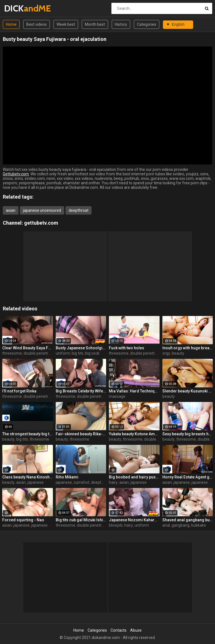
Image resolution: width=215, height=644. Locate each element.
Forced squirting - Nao (23, 520)
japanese (36, 482)
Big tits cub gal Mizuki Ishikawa (81, 520)
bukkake (199, 525)
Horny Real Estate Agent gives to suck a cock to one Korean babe (188, 477)
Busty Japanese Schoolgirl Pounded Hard (81, 348)
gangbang (181, 525)
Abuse (136, 630)
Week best (66, 24)
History (121, 24)
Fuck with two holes (127, 348)
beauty (178, 353)
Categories (147, 24)
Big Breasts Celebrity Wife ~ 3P (81, 391)
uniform (63, 353)
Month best (95, 24)
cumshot (81, 482)
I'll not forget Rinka (19, 391)
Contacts (119, 630)
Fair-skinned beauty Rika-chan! (81, 434)
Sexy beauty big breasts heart (188, 434)
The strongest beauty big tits (28, 434)
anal (166, 525)
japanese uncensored (42, 210)
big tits (78, 353)
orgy (166, 353)
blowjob (116, 525)
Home (11, 24)
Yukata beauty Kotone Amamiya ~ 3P (134, 434)
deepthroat (79, 210)
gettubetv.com (41, 223)
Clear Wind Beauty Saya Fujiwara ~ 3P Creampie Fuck (28, 348)
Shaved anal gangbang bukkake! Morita (188, 520)
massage (117, 396)
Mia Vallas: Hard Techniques (134, 391)
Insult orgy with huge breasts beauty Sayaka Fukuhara (188, 348)
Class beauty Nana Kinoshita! (28, 477)
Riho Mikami (67, 477)
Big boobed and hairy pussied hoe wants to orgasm (134, 477)
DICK (19, 8)
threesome (12, 353)
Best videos (37, 24)
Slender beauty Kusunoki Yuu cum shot (188, 391)
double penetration (40, 353)
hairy (113, 482)
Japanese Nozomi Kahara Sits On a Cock (134, 520)
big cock (92, 353)
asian (11, 210)
